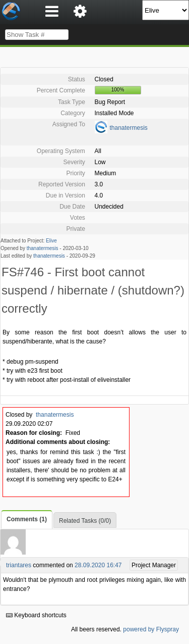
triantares (19, 565)
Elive (51, 241)
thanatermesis (129, 128)
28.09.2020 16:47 (98, 565)
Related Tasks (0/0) (85, 521)
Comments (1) (27, 519)
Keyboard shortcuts (36, 615)
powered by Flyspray (151, 629)
